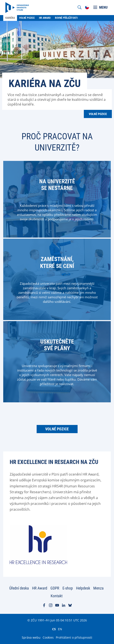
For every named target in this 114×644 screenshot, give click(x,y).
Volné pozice (98, 114)
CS (54, 629)
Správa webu (31, 637)
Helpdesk (83, 588)
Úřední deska (19, 588)
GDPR (55, 588)
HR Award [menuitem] (45, 18)
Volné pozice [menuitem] (27, 18)
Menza (98, 588)
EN (60, 629)
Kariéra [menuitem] (10, 18)
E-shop (68, 588)
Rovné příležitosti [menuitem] (66, 18)
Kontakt (57, 596)
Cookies (48, 637)
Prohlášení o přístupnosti (74, 637)
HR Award (40, 588)
